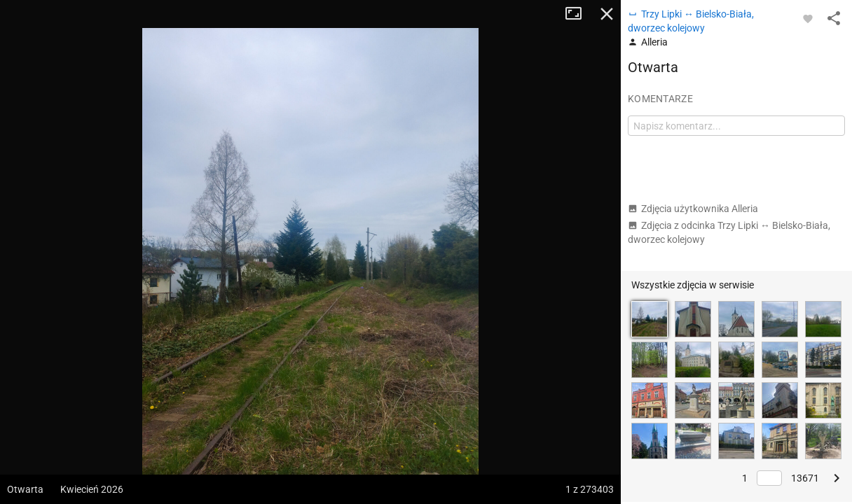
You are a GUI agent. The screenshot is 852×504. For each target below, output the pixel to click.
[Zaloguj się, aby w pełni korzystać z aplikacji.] (808, 18)
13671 (805, 478)
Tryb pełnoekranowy (579, 14)
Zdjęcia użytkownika (693, 209)
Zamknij (607, 14)
